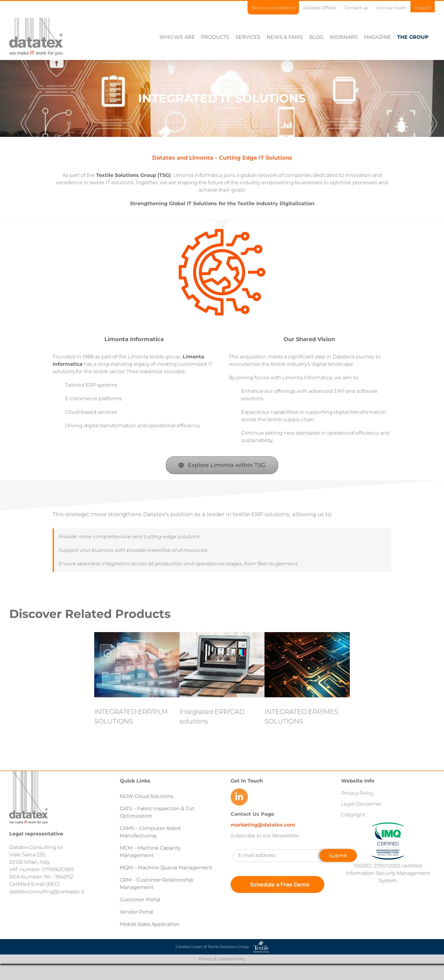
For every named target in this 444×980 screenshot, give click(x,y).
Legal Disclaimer (361, 804)
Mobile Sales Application (150, 924)
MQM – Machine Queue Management (166, 867)
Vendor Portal (137, 912)
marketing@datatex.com (263, 825)
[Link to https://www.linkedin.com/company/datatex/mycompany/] (239, 797)
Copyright (353, 814)
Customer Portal (140, 899)
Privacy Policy (357, 793)
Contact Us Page (252, 814)
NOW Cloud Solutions (147, 796)
